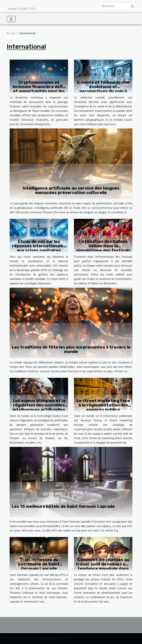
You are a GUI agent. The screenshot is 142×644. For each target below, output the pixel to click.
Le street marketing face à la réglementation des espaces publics (103, 405)
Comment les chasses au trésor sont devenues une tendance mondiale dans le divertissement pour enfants (103, 568)
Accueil (11, 33)
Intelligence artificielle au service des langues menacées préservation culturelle (71, 190)
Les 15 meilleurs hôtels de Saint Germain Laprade (63, 506)
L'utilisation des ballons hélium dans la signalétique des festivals (103, 246)
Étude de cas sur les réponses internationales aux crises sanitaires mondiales (39, 248)
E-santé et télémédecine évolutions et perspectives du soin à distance (103, 89)
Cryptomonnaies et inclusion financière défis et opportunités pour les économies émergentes (39, 89)
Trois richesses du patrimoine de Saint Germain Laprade (39, 564)
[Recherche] (118, 6)
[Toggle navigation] (11, 19)
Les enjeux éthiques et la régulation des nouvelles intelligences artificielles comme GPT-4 (39, 407)
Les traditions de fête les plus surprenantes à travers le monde (71, 349)
